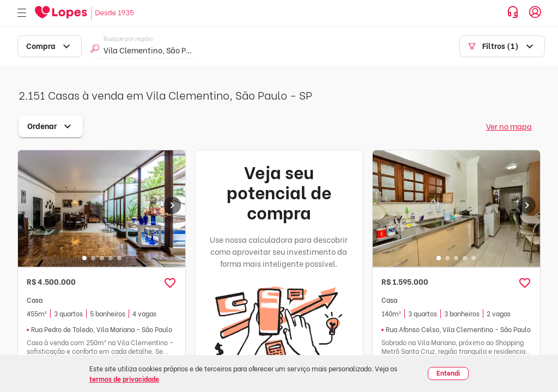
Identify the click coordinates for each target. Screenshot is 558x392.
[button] (170, 283)
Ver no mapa (509, 126)
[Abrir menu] (22, 13)
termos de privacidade (124, 379)
